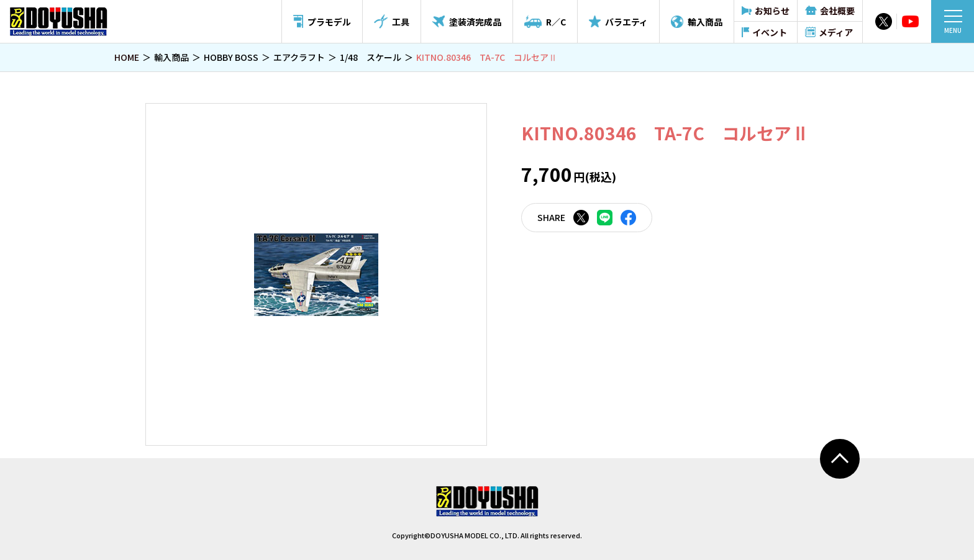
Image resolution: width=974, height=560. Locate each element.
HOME (127, 57)
